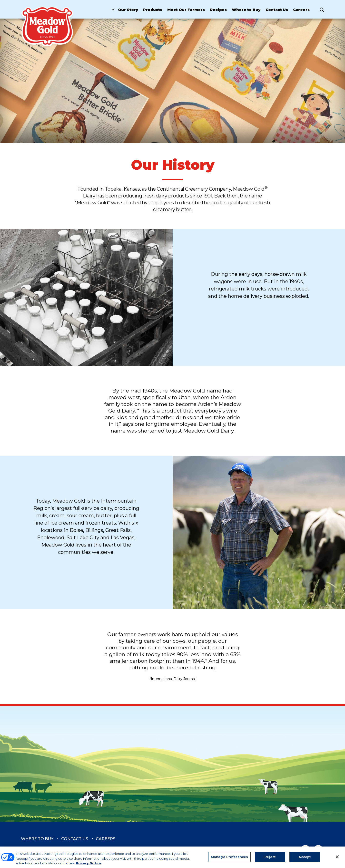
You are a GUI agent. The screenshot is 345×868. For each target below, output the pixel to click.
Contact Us (277, 10)
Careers (301, 10)
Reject (270, 859)
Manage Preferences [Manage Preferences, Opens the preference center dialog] (229, 859)
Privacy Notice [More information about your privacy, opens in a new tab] (89, 865)
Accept (305, 859)
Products (153, 10)
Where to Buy (246, 10)
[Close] (337, 859)
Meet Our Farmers (186, 10)
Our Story (128, 10)
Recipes (218, 10)
